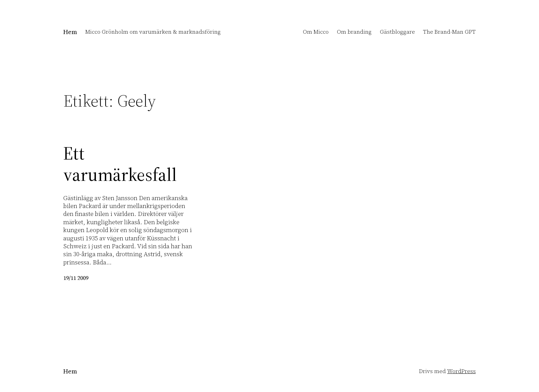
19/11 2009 (76, 278)
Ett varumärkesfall (120, 164)
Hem (70, 32)
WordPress (461, 371)
